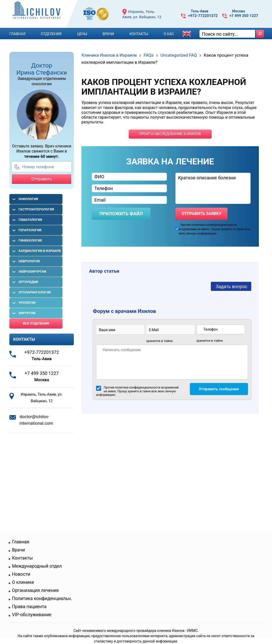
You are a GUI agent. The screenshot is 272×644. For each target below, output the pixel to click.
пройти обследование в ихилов (170, 134)
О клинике (23, 582)
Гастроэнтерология (36, 209)
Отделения (51, 34)
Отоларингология (35, 292)
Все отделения (36, 323)
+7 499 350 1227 (244, 16)
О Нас (169, 34)
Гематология (30, 220)
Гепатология (30, 230)
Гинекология (30, 240)
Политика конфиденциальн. (42, 598)
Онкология (28, 199)
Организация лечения (35, 590)
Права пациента (29, 607)
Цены (82, 34)
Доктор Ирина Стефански (42, 69)
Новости (21, 574)
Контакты (139, 34)
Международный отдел (37, 566)
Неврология (29, 261)
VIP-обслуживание (32, 615)
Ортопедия (28, 282)
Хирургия (27, 313)
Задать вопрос (232, 286)
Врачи (108, 34)
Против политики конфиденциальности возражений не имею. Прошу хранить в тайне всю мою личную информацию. (137, 391)
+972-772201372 (203, 16)
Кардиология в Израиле (40, 251)
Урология (27, 303)
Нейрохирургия (32, 272)
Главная (17, 34)
